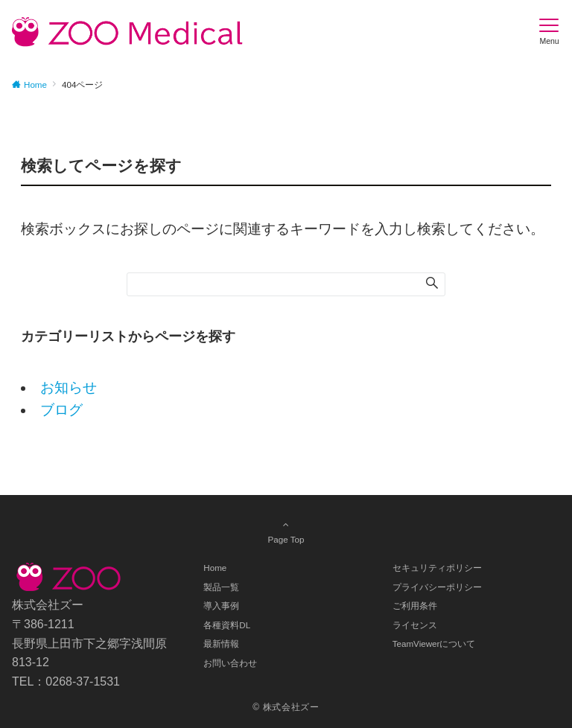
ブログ (61, 410)
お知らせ (69, 387)
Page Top (286, 531)
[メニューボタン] (549, 32)
